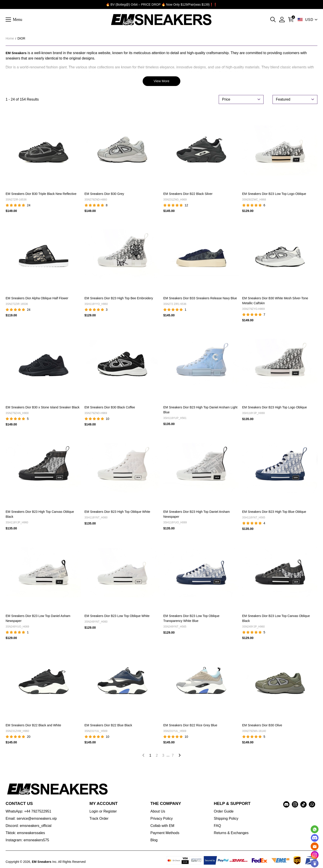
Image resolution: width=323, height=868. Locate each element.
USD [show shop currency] (309, 20)
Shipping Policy (226, 819)
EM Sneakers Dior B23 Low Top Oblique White (117, 617)
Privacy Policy (161, 819)
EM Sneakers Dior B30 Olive (262, 726)
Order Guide (224, 812)
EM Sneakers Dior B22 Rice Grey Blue (190, 726)
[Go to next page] (180, 756)
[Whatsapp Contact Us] (315, 829)
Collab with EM (162, 826)
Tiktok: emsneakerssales (25, 834)
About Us (158, 812)
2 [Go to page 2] (157, 756)
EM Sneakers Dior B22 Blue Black (108, 726)
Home (10, 38)
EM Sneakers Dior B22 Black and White (33, 726)
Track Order (99, 819)
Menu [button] (17, 19)
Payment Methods (165, 834)
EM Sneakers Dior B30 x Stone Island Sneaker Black (43, 408)
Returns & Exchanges (231, 834)
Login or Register (103, 812)
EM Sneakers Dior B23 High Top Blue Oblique (274, 512)
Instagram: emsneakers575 (27, 841)
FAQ (217, 826)
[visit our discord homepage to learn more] (286, 805)
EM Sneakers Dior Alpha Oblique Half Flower (37, 299)
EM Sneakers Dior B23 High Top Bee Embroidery (119, 299)
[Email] (315, 846)
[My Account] (282, 20)
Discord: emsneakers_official (28, 826)
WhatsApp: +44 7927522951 (28, 812)
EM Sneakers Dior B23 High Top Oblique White (117, 512)
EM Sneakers (16, 53)
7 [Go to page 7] (173, 756)
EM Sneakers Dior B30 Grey (104, 195)
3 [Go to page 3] (163, 756)
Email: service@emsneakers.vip (31, 819)
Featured (283, 100)
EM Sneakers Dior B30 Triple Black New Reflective (41, 195)
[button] (273, 20)
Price (226, 100)
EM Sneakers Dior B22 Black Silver (188, 195)
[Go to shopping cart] (291, 20)
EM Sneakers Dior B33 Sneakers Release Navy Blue (200, 299)
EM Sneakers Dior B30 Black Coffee (110, 408)
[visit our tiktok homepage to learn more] (303, 805)
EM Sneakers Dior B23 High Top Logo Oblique (275, 408)
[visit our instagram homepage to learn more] (295, 805)
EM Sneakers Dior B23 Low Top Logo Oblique (274, 195)
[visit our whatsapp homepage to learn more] (312, 805)
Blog (154, 841)
